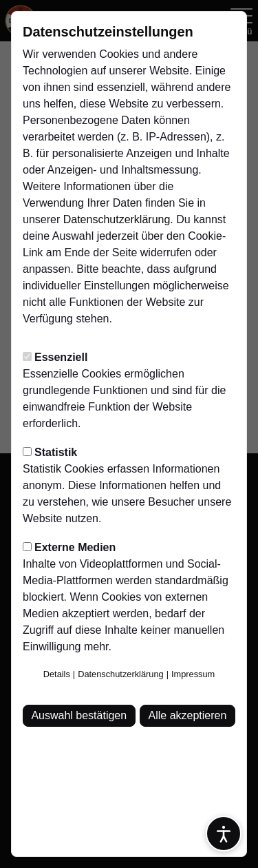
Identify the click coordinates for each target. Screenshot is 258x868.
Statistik (50, 452)
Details (57, 674)
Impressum (193, 674)
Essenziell (55, 357)
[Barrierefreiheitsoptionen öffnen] (224, 834)
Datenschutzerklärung (117, 219)
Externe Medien (69, 547)
